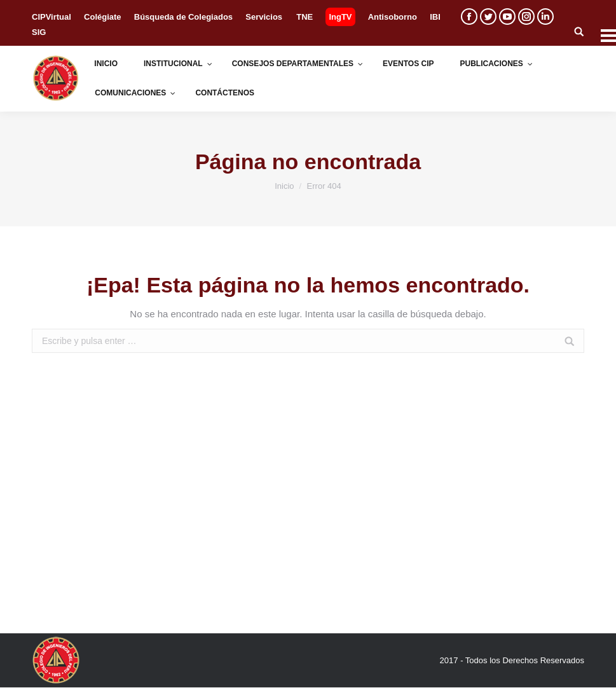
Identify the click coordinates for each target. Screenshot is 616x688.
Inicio (284, 186)
